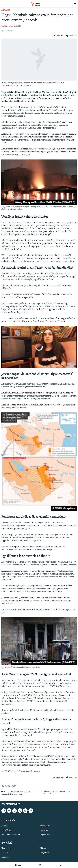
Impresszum (45, 835)
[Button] (58, 36)
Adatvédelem (7, 830)
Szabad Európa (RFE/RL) (11, 26)
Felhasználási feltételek (11, 835)
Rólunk (4, 826)
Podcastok (5, 857)
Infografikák (45, 853)
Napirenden (6, 848)
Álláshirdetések (46, 826)
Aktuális (6, 10)
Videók (43, 848)
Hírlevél (18, 865)
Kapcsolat (44, 830)
